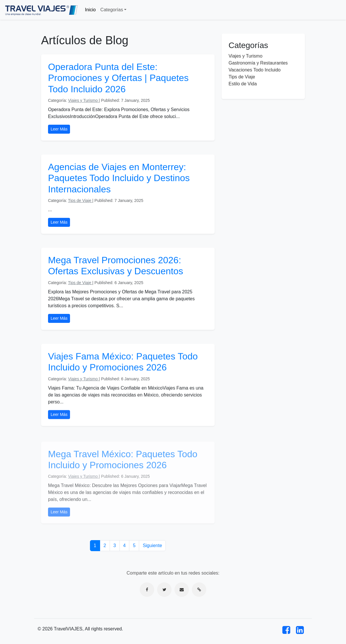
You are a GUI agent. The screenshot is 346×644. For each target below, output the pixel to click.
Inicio (90, 10)
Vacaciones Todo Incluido (255, 70)
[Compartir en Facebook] (147, 590)
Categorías (112, 10)
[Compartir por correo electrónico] (182, 590)
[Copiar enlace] (199, 590)
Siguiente (152, 545)
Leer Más (59, 129)
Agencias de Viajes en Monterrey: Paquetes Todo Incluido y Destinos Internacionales (119, 178)
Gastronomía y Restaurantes (258, 63)
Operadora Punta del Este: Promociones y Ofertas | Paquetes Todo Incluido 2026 (118, 78)
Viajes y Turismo (83, 100)
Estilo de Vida (243, 84)
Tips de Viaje (80, 200)
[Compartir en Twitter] (164, 590)
